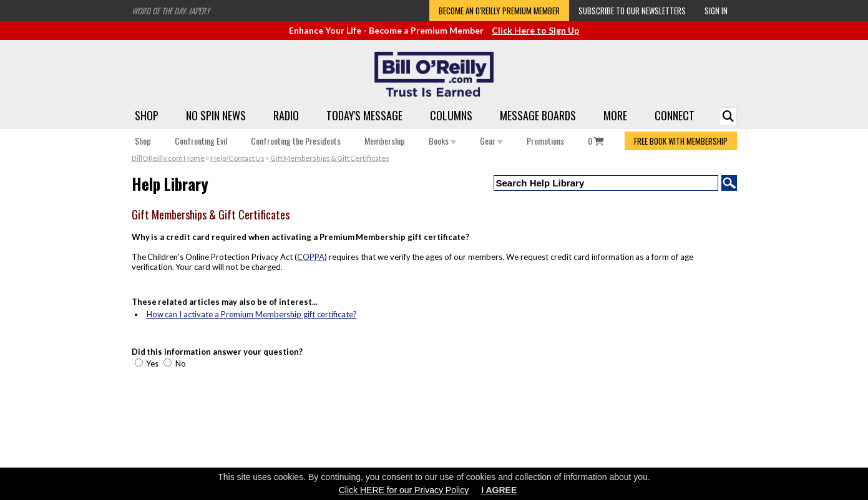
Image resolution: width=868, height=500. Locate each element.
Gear (491, 141)
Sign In (716, 11)
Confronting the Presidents (296, 141)
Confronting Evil (201, 141)
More (615, 115)
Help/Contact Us (237, 158)
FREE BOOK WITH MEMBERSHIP (681, 141)
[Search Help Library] (606, 183)
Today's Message (364, 115)
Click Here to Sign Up (535, 30)
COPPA (311, 257)
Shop (147, 115)
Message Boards (538, 115)
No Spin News (216, 115)
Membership (385, 141)
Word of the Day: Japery (171, 11)
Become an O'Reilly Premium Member (499, 11)
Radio (286, 115)
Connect (675, 115)
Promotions (545, 141)
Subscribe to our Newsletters (632, 11)
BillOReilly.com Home (168, 158)
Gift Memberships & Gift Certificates (330, 158)
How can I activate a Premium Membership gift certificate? (252, 314)
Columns (451, 115)
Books (442, 141)
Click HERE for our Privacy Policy (404, 490)
